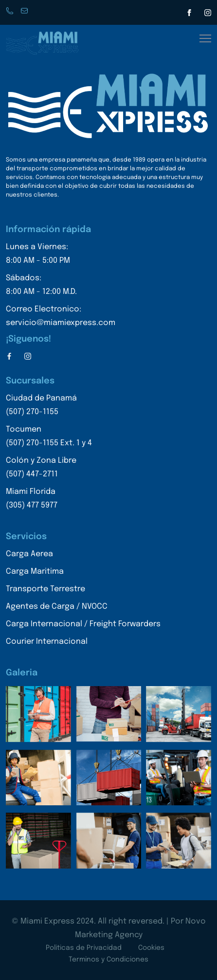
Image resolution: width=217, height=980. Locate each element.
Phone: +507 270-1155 (11, 11)
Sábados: (61, 286)
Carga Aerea (29, 554)
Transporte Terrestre (45, 589)
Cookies (151, 948)
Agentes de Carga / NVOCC (57, 607)
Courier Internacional (47, 642)
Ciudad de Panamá (49, 407)
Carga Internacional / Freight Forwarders (83, 624)
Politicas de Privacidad (84, 948)
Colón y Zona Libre (49, 469)
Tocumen (49, 438)
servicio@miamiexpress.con (25, 11)
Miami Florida (49, 500)
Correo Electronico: (61, 318)
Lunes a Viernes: (61, 255)
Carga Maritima (35, 572)
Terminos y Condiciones (108, 960)
